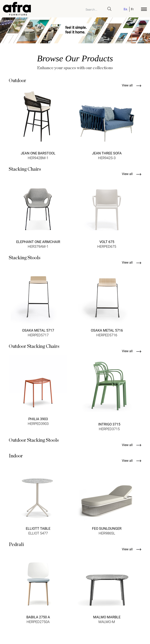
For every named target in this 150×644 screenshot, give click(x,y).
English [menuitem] (125, 9)
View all (132, 85)
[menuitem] (126, 9)
